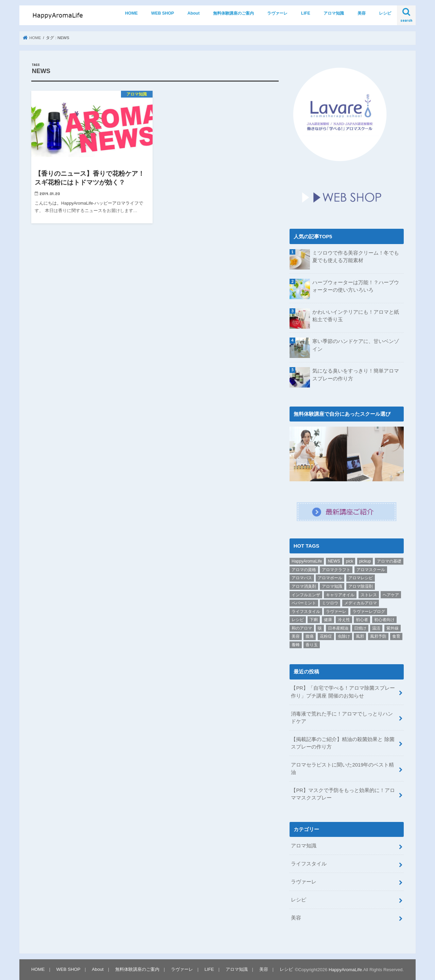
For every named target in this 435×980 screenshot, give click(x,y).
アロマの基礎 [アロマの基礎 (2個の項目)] (389, 561)
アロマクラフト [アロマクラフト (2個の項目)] (336, 570)
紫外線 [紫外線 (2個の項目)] (393, 628)
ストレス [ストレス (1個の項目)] (369, 595)
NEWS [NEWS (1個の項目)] (334, 561)
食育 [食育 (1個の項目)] (396, 636)
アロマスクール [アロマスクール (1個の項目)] (371, 570)
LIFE (306, 13)
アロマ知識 (334, 13)
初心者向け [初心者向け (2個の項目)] (384, 620)
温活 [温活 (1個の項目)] (376, 628)
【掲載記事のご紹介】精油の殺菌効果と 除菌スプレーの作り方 (343, 743)
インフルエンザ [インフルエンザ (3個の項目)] (306, 595)
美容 (362, 13)
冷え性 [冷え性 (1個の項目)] (344, 620)
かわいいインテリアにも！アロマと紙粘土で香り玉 (356, 316)
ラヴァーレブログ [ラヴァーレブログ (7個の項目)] (369, 612)
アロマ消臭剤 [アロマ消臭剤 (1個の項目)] (304, 586)
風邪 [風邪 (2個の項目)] (360, 636)
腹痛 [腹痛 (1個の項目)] (310, 636)
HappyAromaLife (345, 969)
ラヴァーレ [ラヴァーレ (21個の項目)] (336, 612)
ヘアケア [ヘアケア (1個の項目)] (391, 595)
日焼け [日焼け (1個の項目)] (360, 628)
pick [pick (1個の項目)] (350, 561)
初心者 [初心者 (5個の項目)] (362, 620)
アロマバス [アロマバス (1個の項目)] (302, 578)
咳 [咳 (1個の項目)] (320, 628)
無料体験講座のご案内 (233, 13)
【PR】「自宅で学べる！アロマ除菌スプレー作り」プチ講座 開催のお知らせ (343, 692)
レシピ (385, 13)
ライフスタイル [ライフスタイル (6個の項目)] (306, 612)
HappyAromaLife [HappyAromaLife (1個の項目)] (307, 561)
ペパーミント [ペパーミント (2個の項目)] (304, 603)
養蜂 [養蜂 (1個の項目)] (296, 645)
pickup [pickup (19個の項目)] (365, 561)
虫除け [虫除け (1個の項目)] (344, 636)
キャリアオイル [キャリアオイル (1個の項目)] (340, 595)
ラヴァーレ (277, 13)
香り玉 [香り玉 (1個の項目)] (312, 645)
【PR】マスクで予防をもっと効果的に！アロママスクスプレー (343, 794)
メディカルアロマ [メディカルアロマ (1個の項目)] (361, 603)
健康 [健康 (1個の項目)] (328, 620)
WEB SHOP (163, 13)
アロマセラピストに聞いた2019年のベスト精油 (342, 769)
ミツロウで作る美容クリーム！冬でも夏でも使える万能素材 (356, 257)
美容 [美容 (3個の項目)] (296, 636)
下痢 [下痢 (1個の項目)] (314, 620)
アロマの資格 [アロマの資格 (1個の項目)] (304, 570)
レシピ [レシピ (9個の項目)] (298, 620)
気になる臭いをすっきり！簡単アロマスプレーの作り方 (356, 375)
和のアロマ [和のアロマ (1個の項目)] (302, 628)
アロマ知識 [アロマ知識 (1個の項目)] (332, 586)
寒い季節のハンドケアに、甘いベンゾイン (356, 345)
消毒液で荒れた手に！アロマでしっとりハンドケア (342, 717)
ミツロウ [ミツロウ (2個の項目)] (330, 603)
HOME (131, 13)
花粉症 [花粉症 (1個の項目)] (326, 636)
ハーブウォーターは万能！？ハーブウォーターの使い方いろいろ (356, 286)
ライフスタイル (309, 864)
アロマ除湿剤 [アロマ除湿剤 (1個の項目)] (361, 586)
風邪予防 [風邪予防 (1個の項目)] (378, 636)
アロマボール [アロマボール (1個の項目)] (330, 578)
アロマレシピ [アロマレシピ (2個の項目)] (361, 578)
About (194, 13)
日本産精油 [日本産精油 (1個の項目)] (338, 628)
